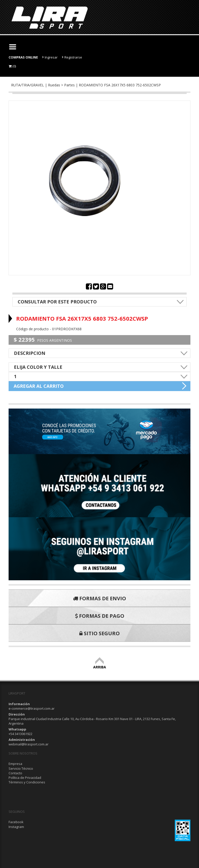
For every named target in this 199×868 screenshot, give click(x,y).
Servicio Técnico (21, 768)
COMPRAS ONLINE (23, 57)
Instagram (16, 827)
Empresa (15, 764)
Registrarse (72, 57)
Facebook (16, 822)
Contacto (15, 773)
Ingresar (50, 57)
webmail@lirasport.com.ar (29, 744)
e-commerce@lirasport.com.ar (32, 708)
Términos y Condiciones (27, 782)
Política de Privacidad (25, 778)
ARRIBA (100, 665)
